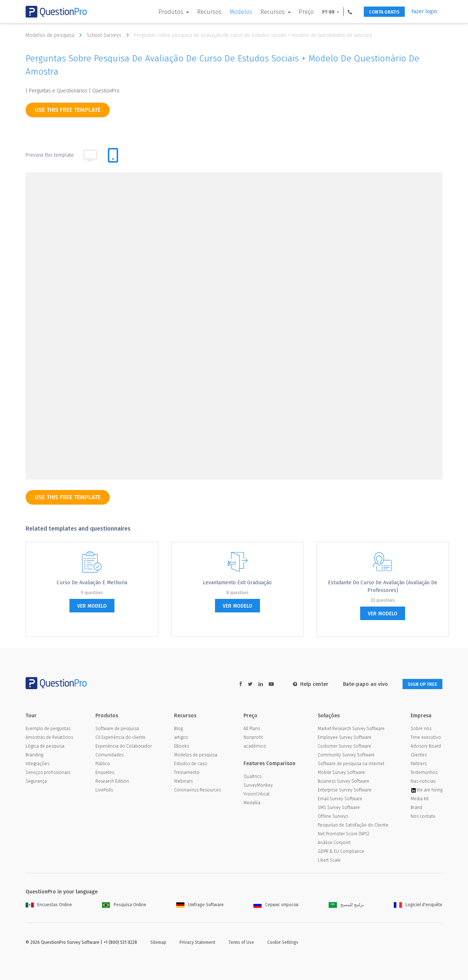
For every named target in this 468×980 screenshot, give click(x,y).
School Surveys (110, 35)
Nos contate (423, 817)
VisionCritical (256, 795)
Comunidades (110, 756)
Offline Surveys (333, 817)
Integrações (37, 764)
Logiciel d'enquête (418, 905)
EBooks (182, 747)
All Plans (252, 729)
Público (103, 764)
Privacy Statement (197, 943)
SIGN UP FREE (419, 684)
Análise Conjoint (334, 843)
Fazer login (424, 12)
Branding (34, 756)
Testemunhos (424, 773)
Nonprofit (253, 738)
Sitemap (158, 943)
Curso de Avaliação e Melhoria (92, 583)
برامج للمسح (346, 905)
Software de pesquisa (117, 729)
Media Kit (420, 799)
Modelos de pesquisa (55, 35)
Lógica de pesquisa (45, 747)
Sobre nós (421, 729)
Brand (416, 808)
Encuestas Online (49, 905)
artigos (181, 738)
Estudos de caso (191, 764)
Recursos (201, 12)
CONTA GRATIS (379, 12)
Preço (297, 12)
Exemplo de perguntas (48, 729)
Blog (178, 729)
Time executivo (426, 738)
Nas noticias (423, 782)
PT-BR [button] (320, 12)
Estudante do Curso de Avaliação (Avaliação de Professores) (383, 586)
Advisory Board (426, 747)
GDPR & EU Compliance (341, 852)
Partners (419, 764)
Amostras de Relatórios (49, 738)
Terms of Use (241, 943)
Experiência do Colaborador (124, 747)
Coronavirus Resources (197, 791)
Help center (304, 684)
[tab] (113, 155)
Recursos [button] (265, 12)
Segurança (36, 782)
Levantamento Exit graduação (237, 583)
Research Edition (112, 782)
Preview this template (50, 155)
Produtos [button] (163, 12)
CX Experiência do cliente (120, 738)
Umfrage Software (200, 905)
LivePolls (104, 791)
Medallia (252, 804)
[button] (341, 12)
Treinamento (187, 773)
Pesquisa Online (124, 905)
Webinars (183, 782)
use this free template (68, 110)
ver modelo (92, 606)
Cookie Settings (283, 943)
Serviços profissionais (48, 773)
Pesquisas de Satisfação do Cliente (353, 826)
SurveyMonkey (258, 786)
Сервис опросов (276, 905)
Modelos (232, 12)
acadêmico (255, 747)
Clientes (419, 756)
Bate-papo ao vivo (359, 684)
